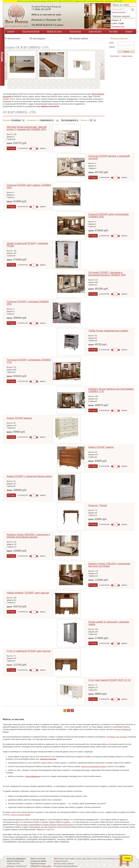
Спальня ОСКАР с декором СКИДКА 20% (28, 303)
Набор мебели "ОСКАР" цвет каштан (28, 593)
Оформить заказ (118, 27)
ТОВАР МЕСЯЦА (95, 32)
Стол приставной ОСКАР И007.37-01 (110, 680)
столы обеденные (32, 776)
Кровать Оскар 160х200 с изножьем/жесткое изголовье (109, 565)
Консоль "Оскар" (98, 505)
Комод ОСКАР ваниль (19, 418)
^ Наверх (127, 858)
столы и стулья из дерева (20, 815)
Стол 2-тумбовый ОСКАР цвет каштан (29, 651)
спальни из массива (48, 759)
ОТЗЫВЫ (129, 32)
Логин (111, 43)
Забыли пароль (127, 56)
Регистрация (115, 56)
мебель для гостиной (118, 737)
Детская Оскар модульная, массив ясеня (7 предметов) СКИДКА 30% (27, 128)
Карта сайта (46, 866)
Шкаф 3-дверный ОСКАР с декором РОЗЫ (27, 245)
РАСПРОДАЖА (75, 32)
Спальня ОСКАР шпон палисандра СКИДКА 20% (109, 215)
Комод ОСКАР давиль (101, 447)
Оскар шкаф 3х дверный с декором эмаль (109, 623)
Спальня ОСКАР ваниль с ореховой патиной (109, 157)
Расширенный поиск (118, 12)
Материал (7, 120)
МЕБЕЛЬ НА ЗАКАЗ (54, 32)
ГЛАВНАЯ (11, 32)
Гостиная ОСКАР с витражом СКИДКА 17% (29, 361)
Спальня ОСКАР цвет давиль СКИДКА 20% (29, 186)
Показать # (85, 120)
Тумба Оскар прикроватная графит (108, 331)
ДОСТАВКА (113, 32)
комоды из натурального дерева (93, 767)
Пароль (112, 47)
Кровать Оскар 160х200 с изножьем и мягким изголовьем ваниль (28, 536)
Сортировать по (33, 120)
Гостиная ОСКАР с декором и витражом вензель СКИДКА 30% (107, 274)
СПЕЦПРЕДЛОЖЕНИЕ (31, 32)
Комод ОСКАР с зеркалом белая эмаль (29, 476)
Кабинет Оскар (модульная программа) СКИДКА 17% (111, 390)
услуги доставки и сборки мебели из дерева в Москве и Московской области (44, 825)
